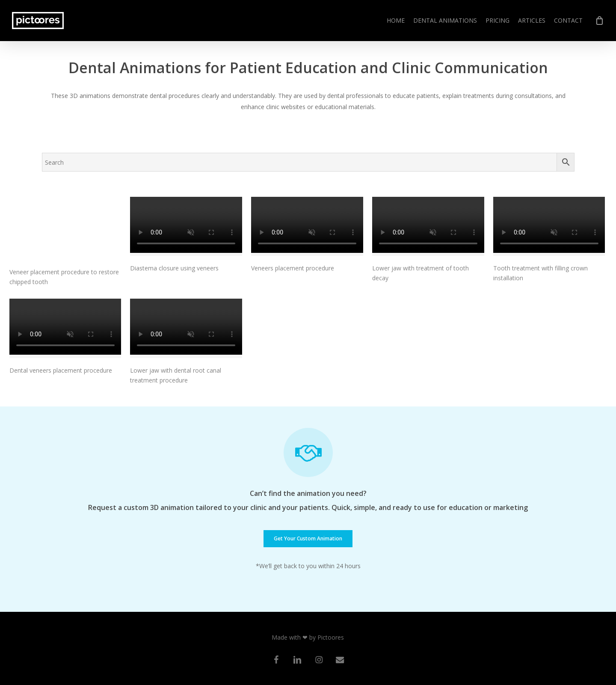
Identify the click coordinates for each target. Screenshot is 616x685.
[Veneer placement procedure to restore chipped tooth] (65, 228)
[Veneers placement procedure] (307, 227)
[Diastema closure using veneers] (186, 227)
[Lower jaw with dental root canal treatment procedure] (186, 328)
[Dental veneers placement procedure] (65, 328)
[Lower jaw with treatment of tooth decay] (428, 227)
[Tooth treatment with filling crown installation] (549, 227)
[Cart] (599, 21)
